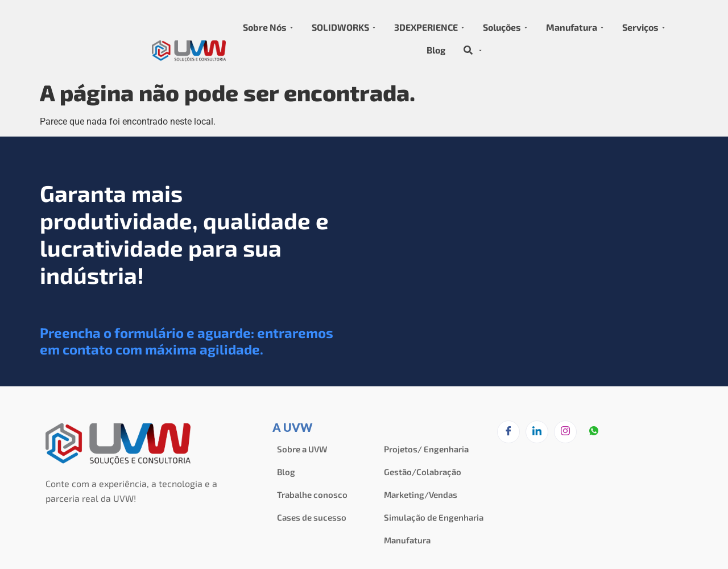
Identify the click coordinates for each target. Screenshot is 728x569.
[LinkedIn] (537, 432)
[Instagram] (565, 432)
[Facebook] (508, 432)
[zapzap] (594, 432)
